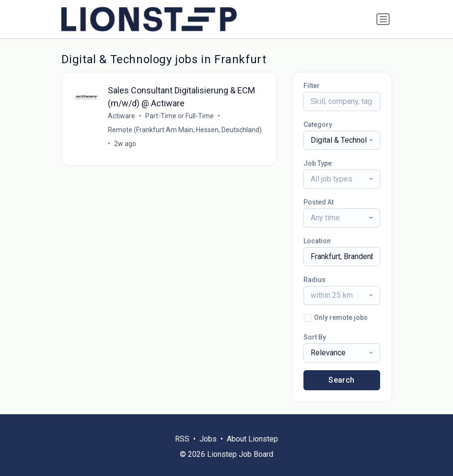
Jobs (208, 439)
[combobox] (342, 140)
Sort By (315, 337)
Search (341, 380)
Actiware (122, 116)
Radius (314, 280)
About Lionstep (252, 439)
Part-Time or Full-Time (180, 116)
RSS (182, 439)
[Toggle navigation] (383, 19)
